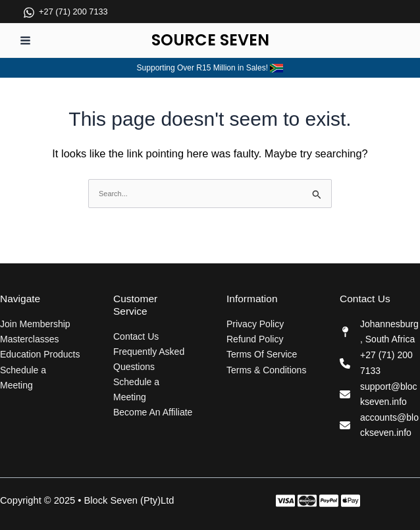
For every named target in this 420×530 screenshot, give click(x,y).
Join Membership (35, 324)
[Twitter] (307, 501)
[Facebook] (285, 501)
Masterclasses (29, 339)
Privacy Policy (255, 324)
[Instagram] (329, 501)
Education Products (40, 354)
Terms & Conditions (266, 370)
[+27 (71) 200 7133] (66, 21)
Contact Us (136, 336)
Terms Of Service (262, 354)
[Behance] (351, 501)
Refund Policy (255, 339)
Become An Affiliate (153, 412)
